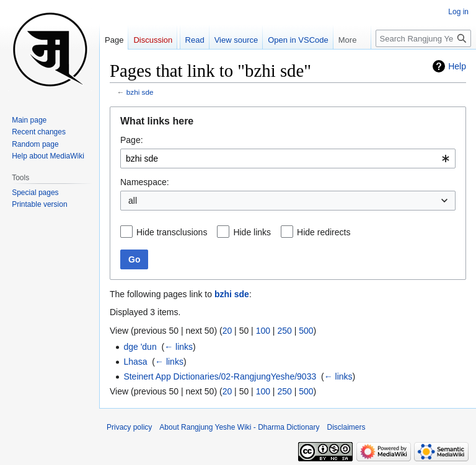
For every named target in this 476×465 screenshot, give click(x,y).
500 (306, 331)
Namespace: (145, 182)
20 (227, 331)
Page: (132, 140)
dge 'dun (140, 347)
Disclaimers (346, 427)
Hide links (252, 232)
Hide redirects (324, 232)
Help (457, 66)
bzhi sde (140, 92)
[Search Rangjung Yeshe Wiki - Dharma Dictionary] (423, 38)
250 (284, 331)
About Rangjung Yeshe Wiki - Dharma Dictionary (239, 427)
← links (178, 347)
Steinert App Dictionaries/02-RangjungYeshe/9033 (220, 376)
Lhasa (135, 362)
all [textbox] (133, 201)
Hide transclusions (172, 232)
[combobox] (288, 159)
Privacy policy (129, 427)
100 (263, 331)
